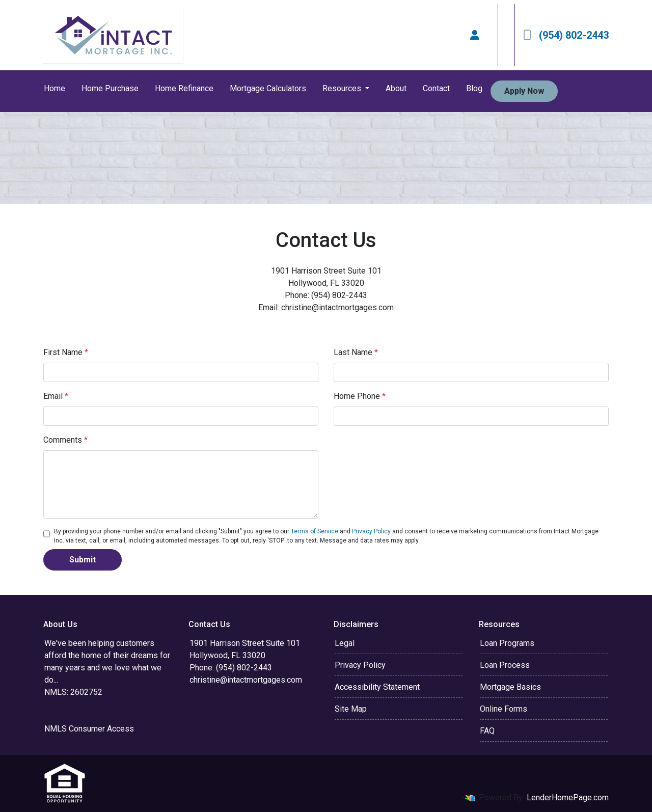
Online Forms (504, 709)
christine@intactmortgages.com (246, 680)
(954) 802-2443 (566, 35)
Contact (436, 88)
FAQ (487, 731)
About (396, 88)
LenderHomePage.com (568, 797)
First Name (66, 352)
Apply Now (524, 91)
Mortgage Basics (510, 687)
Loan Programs (507, 643)
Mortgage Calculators (268, 88)
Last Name (356, 352)
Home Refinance (184, 88)
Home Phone (360, 396)
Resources (343, 88)
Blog (474, 88)
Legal (345, 643)
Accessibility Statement (377, 687)
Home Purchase (110, 88)
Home (55, 88)
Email (56, 396)
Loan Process (505, 665)
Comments (65, 440)
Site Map (351, 709)
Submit (83, 560)
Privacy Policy (371, 531)
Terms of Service (315, 531)
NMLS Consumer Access (89, 729)
